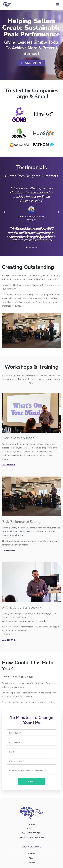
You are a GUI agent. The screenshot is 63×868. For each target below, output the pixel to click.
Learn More (9, 465)
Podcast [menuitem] (31, 853)
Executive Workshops (18, 438)
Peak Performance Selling (21, 522)
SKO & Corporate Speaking (22, 607)
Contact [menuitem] (31, 863)
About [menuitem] (31, 858)
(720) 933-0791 (35, 833)
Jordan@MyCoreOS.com (34, 838)
